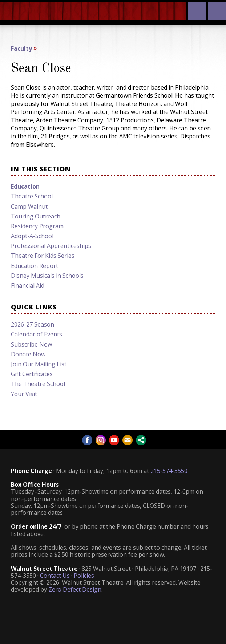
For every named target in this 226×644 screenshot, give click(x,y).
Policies (84, 576)
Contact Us (55, 576)
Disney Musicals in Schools (47, 276)
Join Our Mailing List (39, 364)
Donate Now (28, 354)
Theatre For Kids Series (43, 256)
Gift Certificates (32, 374)
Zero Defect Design (75, 589)
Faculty (21, 48)
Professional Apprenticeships (51, 246)
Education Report (35, 266)
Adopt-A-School (32, 236)
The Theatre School (38, 384)
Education (25, 186)
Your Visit (24, 394)
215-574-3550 (169, 471)
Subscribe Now (31, 344)
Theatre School (32, 196)
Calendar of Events (37, 334)
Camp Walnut (29, 206)
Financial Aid (28, 285)
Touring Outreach (36, 216)
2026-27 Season (33, 324)
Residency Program (37, 226)
